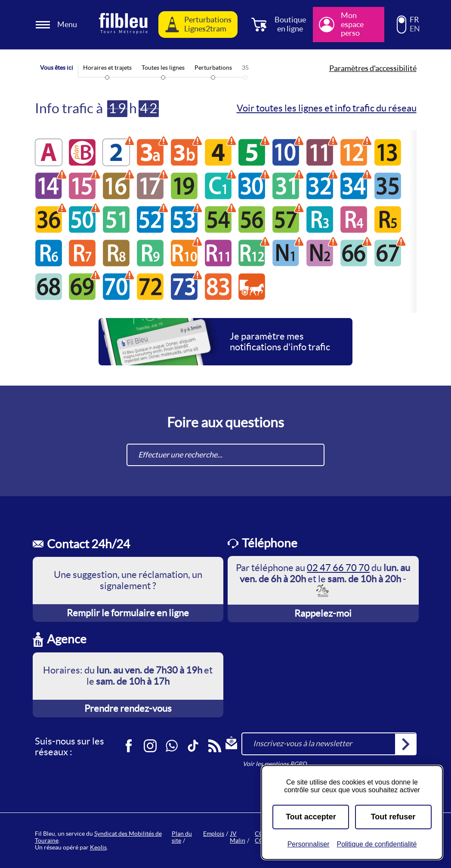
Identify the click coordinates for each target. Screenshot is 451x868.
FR (414, 20)
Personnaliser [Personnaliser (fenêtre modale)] (309, 844)
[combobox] (225, 455)
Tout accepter (311, 817)
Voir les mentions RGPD (275, 764)
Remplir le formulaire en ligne (128, 613)
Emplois (214, 834)
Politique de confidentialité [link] (377, 844)
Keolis (98, 847)
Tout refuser (393, 817)
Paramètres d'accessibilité (373, 68)
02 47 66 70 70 (338, 568)
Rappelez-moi (323, 613)
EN (415, 29)
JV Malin (238, 837)
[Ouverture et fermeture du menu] (58, 25)
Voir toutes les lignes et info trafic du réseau (327, 108)
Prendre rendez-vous (128, 708)
